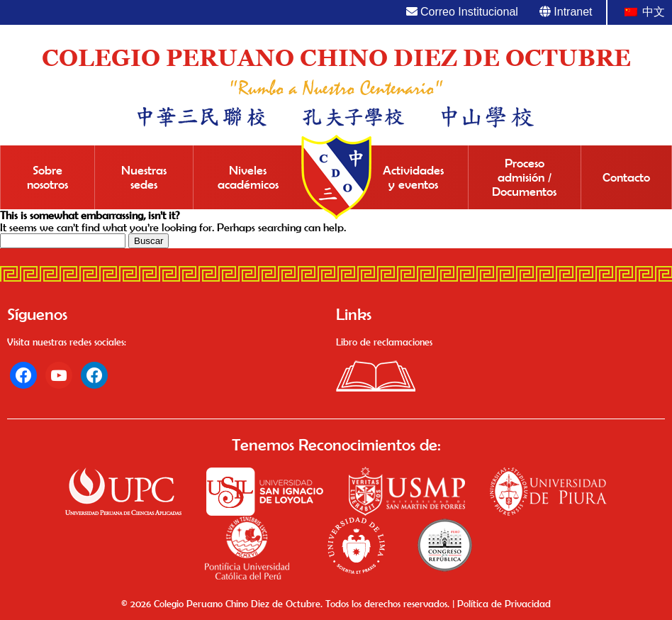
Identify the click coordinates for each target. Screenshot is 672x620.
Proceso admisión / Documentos (524, 177)
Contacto (626, 177)
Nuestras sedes (144, 177)
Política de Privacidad (504, 604)
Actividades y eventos (413, 177)
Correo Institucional (462, 12)
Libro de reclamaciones (384, 342)
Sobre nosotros (47, 177)
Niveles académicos (248, 177)
